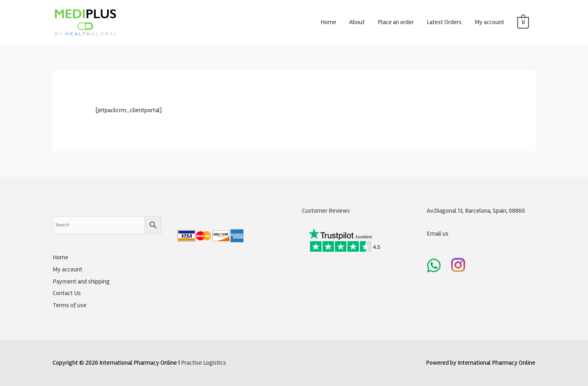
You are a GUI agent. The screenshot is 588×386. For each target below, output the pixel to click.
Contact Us (67, 293)
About (357, 22)
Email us (438, 234)
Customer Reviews (326, 211)
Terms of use (70, 305)
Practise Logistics (204, 363)
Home (328, 22)
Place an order (396, 22)
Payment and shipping (81, 281)
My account (489, 22)
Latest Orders (444, 22)
